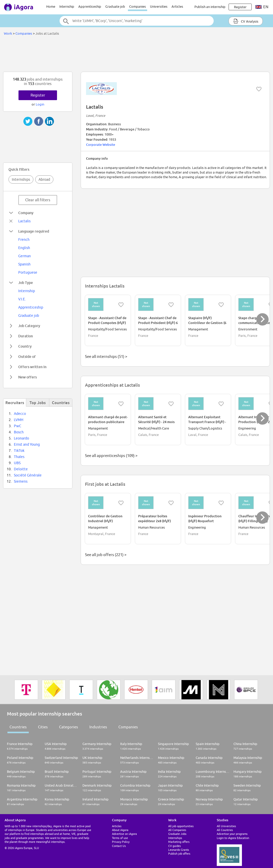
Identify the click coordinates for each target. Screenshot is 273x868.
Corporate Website (101, 145)
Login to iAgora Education (233, 838)
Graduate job (115, 6)
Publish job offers (179, 853)
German (25, 256)
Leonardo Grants (179, 850)
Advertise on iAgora (124, 834)
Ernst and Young (27, 444)
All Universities (226, 826)
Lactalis (24, 221)
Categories (69, 727)
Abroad (44, 179)
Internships (21, 179)
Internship (67, 6)
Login (40, 104)
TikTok (19, 451)
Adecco (20, 414)
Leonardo (21, 438)
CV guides (175, 846)
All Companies (177, 830)
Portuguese (28, 272)
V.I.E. (22, 299)
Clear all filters (38, 200)
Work (8, 33)
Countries (18, 727)
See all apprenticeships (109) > (111, 456)
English (24, 248)
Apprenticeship (90, 6)
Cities (43, 727)
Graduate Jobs (177, 834)
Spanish (24, 264)
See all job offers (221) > (106, 555)
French (24, 240)
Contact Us (119, 846)
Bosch (19, 432)
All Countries (225, 830)
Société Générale (28, 475)
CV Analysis (246, 21)
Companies (138, 6)
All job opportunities (181, 826)
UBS (17, 463)
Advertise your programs (232, 834)
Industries (98, 727)
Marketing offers (179, 842)
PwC (18, 426)
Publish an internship (210, 7)
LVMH (19, 420)
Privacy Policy (121, 842)
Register (38, 95)
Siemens (21, 481)
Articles (177, 6)
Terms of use (120, 838)
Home (51, 6)
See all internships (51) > (106, 356)
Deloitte (21, 469)
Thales (19, 457)
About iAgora (120, 830)
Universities (159, 6)
